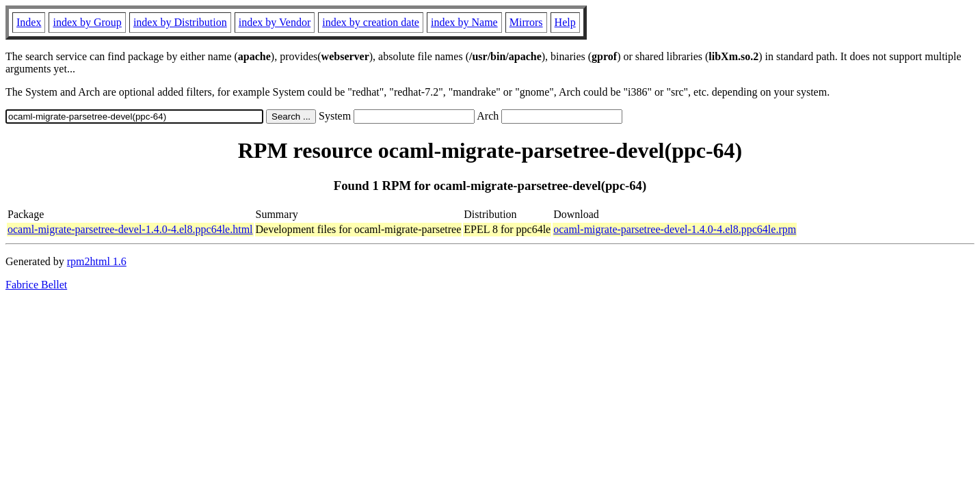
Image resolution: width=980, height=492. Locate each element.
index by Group (87, 22)
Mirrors (526, 22)
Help (565, 22)
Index (29, 22)
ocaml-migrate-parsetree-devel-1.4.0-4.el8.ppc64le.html (130, 229)
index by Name (464, 22)
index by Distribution (180, 22)
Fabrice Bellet (36, 285)
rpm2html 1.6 (97, 261)
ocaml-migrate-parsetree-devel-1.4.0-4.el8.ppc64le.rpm (675, 229)
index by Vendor (275, 22)
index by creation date (371, 22)
